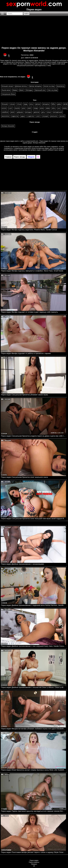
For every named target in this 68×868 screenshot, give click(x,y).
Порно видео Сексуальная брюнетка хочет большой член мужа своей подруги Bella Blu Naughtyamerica (34, 519)
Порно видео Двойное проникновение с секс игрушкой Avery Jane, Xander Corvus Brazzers (34, 646)
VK (34, 866)
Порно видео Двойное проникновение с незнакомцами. (23, 564)
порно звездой (59, 150)
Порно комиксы (34, 862)
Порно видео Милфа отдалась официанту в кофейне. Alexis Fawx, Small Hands (32, 271)
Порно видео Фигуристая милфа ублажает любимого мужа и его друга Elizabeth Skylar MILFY (34, 729)
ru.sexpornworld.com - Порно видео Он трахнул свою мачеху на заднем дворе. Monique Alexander (45, 142)
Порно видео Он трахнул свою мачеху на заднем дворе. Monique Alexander (34, 49)
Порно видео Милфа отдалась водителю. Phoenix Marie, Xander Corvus (29, 230)
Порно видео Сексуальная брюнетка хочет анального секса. (25, 477)
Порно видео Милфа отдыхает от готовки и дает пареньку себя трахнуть (29, 312)
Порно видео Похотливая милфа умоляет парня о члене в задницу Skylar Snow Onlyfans (34, 852)
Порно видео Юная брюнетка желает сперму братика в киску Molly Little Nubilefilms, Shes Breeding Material (34, 770)
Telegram (34, 864)
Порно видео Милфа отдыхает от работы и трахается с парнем (26, 353)
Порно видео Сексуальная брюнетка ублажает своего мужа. (25, 395)
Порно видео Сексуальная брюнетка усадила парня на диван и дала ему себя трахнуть (34, 436)
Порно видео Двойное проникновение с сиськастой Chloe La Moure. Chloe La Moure (34, 687)
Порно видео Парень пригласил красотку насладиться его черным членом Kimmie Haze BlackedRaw (34, 811)
